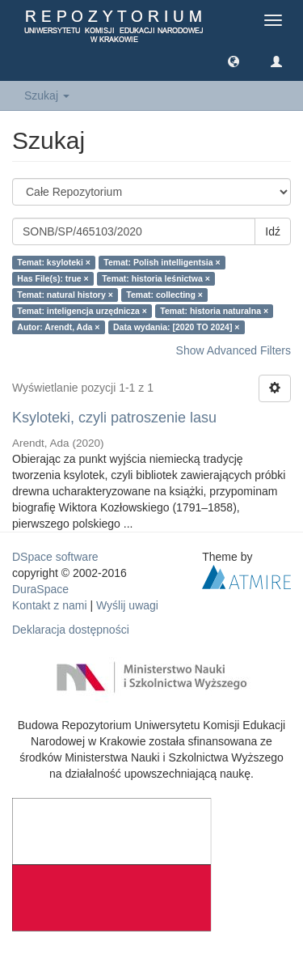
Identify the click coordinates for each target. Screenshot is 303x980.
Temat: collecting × (164, 295)
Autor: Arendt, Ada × (58, 327)
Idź (273, 231)
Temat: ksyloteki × (54, 262)
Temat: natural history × (65, 295)
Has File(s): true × (53, 278)
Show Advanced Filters (234, 350)
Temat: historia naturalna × (214, 311)
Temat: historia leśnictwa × (156, 278)
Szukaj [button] (47, 95)
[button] (234, 61)
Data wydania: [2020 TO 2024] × (177, 327)
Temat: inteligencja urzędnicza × (82, 311)
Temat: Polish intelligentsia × (162, 262)
